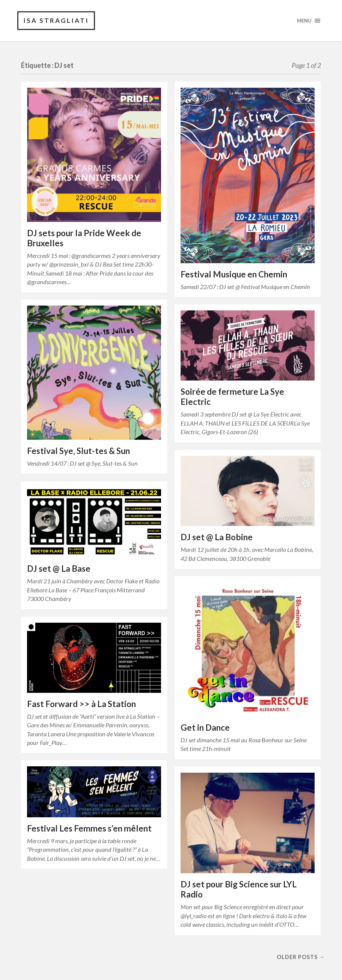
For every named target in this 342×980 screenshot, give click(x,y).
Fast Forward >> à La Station (81, 704)
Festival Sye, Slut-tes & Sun (78, 451)
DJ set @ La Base (59, 569)
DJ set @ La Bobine (217, 537)
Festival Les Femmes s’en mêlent (89, 828)
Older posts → (301, 957)
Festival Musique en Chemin (234, 274)
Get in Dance (205, 728)
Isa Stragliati (56, 20)
